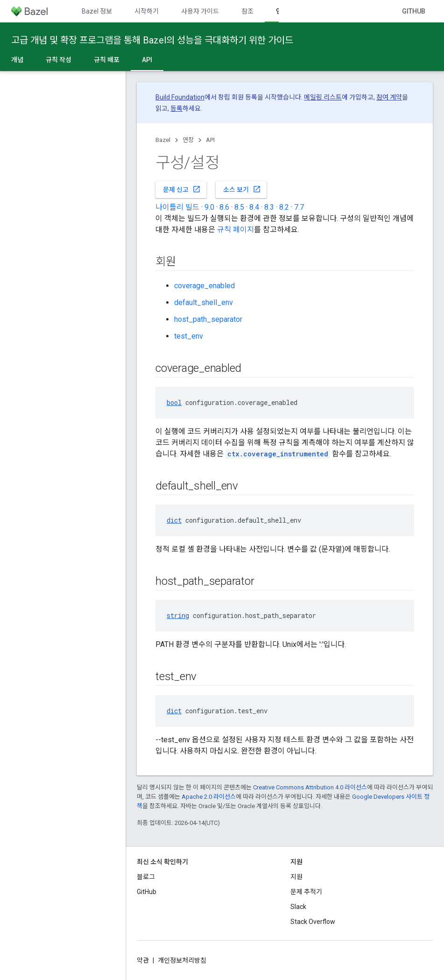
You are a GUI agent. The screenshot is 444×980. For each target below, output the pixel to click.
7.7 (299, 207)
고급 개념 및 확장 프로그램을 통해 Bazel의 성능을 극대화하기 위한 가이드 (152, 40)
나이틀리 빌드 (177, 207)
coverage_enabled (204, 286)
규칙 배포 (107, 60)
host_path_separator (208, 319)
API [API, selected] (147, 60)
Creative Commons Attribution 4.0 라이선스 (310, 787)
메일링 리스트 (323, 97)
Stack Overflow (313, 922)
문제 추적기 (306, 892)
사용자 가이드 (200, 11)
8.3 (269, 207)
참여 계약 (389, 97)
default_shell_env (204, 302)
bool (174, 402)
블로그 (146, 877)
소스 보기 (242, 189)
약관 (143, 960)
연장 (188, 140)
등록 (176, 108)
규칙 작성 (59, 60)
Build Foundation (180, 97)
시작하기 (147, 11)
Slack (298, 907)
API (210, 140)
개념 (17, 60)
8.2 (284, 207)
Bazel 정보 (97, 11)
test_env (189, 336)
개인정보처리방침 (182, 960)
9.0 (209, 207)
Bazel (163, 140)
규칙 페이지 (236, 230)
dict (174, 520)
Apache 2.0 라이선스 (209, 797)
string (178, 615)
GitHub (414, 11)
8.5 (239, 207)
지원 (296, 877)
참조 (247, 11)
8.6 (224, 207)
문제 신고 (182, 189)
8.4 (254, 207)
